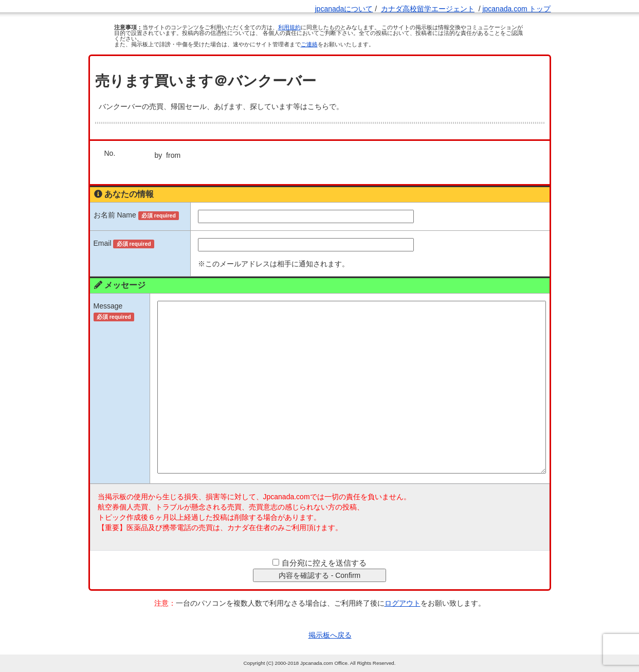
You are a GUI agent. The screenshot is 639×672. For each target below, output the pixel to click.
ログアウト (403, 603)
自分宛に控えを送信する (324, 563)
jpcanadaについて (344, 9)
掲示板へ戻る (330, 635)
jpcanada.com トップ (516, 9)
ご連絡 (309, 44)
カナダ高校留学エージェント (428, 9)
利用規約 (289, 27)
